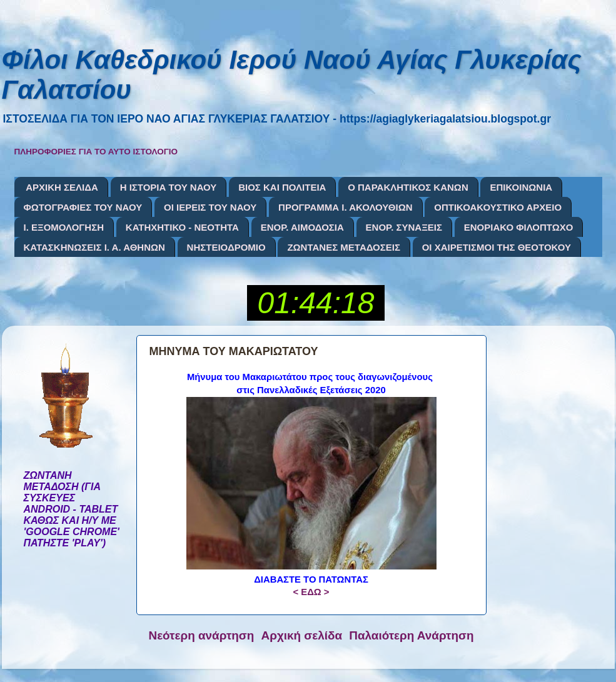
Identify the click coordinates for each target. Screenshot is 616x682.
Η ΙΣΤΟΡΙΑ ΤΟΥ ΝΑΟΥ (169, 187)
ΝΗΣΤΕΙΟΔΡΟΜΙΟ (226, 247)
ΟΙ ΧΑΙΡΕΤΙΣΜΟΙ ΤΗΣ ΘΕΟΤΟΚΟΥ (497, 247)
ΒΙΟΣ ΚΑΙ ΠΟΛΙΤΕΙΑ (282, 187)
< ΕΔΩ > (311, 592)
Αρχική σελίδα (302, 635)
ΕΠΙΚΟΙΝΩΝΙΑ (521, 187)
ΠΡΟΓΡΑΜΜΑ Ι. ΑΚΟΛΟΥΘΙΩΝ (345, 207)
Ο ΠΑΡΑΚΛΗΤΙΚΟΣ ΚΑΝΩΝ (408, 187)
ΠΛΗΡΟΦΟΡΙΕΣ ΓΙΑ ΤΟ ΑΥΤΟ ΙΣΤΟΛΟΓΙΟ (96, 152)
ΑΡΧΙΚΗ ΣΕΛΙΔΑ (62, 187)
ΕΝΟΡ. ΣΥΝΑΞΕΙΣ (404, 227)
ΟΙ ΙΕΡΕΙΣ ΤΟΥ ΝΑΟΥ (210, 207)
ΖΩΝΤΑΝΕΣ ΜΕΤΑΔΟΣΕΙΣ (344, 247)
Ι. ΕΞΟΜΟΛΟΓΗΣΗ (64, 227)
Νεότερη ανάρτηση (202, 635)
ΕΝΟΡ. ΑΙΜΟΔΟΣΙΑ (302, 227)
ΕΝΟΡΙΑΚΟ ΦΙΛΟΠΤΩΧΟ (519, 227)
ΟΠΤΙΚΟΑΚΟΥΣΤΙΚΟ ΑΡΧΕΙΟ (498, 207)
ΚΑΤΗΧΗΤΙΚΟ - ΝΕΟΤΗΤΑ (182, 227)
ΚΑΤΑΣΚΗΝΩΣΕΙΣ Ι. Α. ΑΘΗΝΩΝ (94, 247)
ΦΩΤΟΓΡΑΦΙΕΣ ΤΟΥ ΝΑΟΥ (83, 207)
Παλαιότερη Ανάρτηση (411, 635)
